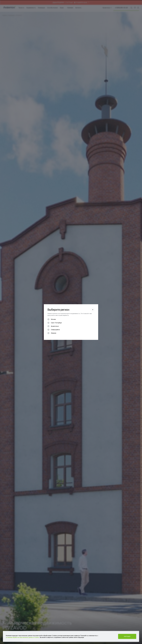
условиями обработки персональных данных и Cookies (23, 637)
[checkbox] (52, 319)
